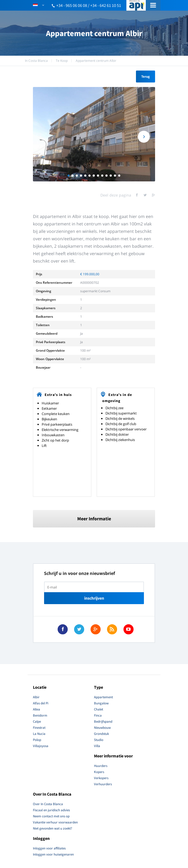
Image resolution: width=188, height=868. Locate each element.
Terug (146, 77)
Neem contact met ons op (51, 816)
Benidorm (40, 715)
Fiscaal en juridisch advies (51, 810)
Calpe (37, 721)
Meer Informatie (94, 519)
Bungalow (101, 703)
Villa (97, 746)
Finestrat (39, 728)
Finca (98, 715)
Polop (37, 740)
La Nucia (39, 734)
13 (119, 176)
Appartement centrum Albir (96, 61)
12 (115, 176)
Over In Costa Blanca (48, 804)
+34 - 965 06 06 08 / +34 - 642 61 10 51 (89, 5)
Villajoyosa (41, 746)
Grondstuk (101, 734)
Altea (37, 709)
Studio (99, 740)
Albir (36, 697)
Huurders (101, 766)
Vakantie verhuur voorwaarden (55, 822)
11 (111, 176)
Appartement (103, 697)
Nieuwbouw (102, 728)
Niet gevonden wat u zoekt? (53, 828)
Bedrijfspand (103, 721)
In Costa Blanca (36, 61)
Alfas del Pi (41, 703)
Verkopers (101, 778)
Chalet (99, 709)
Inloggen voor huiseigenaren (53, 854)
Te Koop (62, 61)
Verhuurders (103, 784)
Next (144, 137)
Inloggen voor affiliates (49, 848)
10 (106, 176)
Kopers (99, 772)
